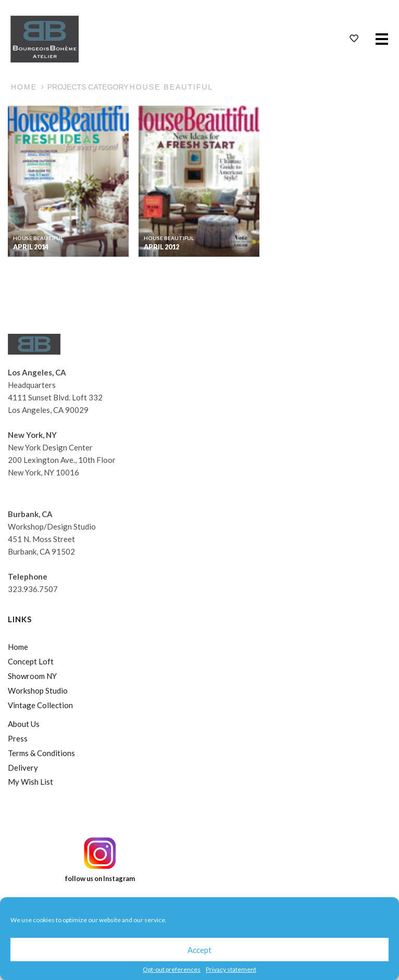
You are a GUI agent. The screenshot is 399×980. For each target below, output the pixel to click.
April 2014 (31, 247)
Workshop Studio (38, 690)
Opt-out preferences (172, 969)
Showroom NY (32, 676)
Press (18, 738)
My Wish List (30, 782)
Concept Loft (31, 661)
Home (24, 87)
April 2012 (161, 247)
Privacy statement (231, 969)
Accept (199, 950)
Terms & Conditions (41, 753)
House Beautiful (38, 238)
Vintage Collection (40, 705)
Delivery (23, 768)
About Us (24, 724)
